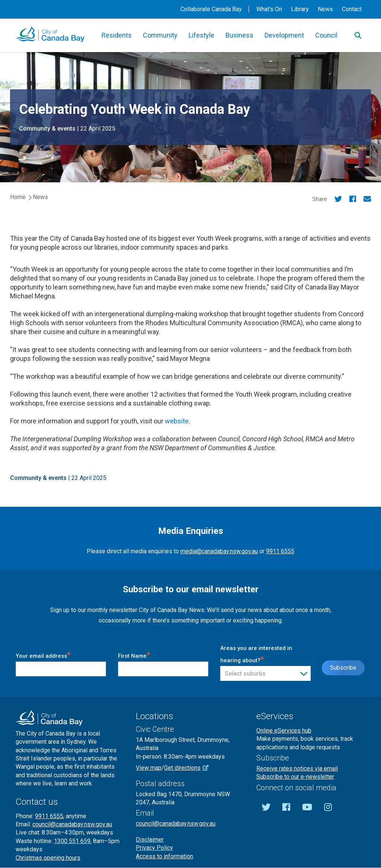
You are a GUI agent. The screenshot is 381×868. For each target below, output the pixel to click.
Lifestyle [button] (201, 35)
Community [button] (160, 35)
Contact (352, 9)
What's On (269, 9)
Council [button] (326, 35)
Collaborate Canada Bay (211, 9)
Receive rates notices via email (297, 768)
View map (149, 768)
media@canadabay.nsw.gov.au (219, 551)
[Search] (358, 35)
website (177, 421)
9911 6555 (280, 551)
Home (18, 197)
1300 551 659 (72, 841)
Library (300, 9)
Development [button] (284, 35)
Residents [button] (117, 35)
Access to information (164, 856)
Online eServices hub (284, 731)
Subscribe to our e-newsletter (295, 777)
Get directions (189, 768)
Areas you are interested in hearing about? (256, 654)
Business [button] (239, 35)
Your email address (43, 655)
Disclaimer (150, 840)
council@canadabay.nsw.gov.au (72, 824)
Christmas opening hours (48, 858)
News (325, 9)
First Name (134, 655)
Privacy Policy (154, 848)
